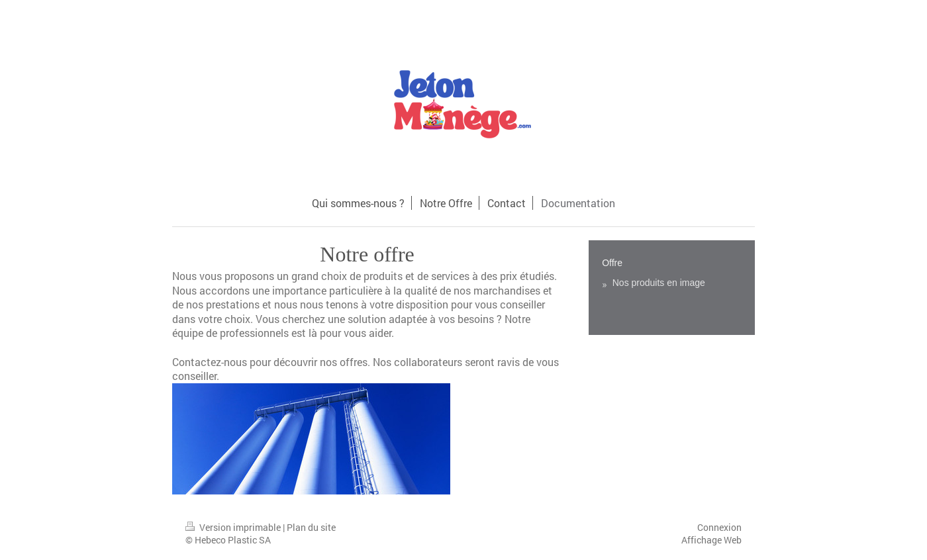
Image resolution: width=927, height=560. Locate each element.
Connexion (719, 527)
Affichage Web (711, 540)
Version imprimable (234, 527)
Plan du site (311, 527)
